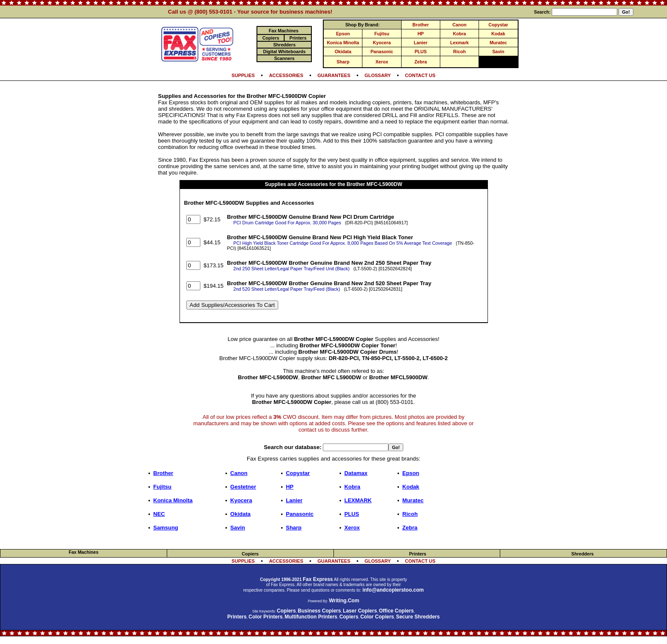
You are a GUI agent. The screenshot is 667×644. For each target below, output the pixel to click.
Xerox (382, 62)
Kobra (460, 34)
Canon (460, 25)
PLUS (421, 52)
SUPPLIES (243, 75)
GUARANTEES (334, 75)
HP (420, 34)
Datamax (356, 473)
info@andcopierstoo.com (393, 590)
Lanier (421, 43)
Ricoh (459, 52)
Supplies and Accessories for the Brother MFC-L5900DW (334, 184)
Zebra (420, 62)
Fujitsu (382, 34)
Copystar (498, 25)
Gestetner (243, 487)
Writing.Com (344, 601)
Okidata (343, 52)
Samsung (166, 528)
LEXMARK (358, 500)
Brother (421, 25)
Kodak (498, 34)
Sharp (343, 62)
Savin (498, 52)
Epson (343, 34)
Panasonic (382, 52)
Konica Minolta (343, 43)
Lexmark (459, 43)
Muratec (498, 43)
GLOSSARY (378, 75)
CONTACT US (420, 75)
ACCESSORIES (286, 75)
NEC (159, 514)
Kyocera (382, 43)
